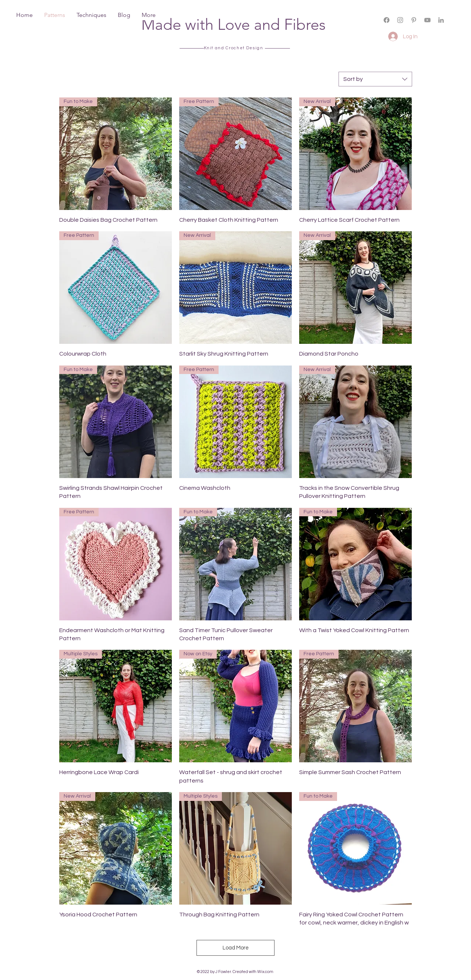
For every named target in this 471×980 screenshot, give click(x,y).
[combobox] (375, 79)
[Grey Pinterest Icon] (414, 20)
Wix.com (265, 972)
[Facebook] (387, 20)
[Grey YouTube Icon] (427, 20)
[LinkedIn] (441, 20)
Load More (236, 948)
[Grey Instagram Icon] (400, 20)
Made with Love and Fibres (233, 24)
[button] (410, 26)
